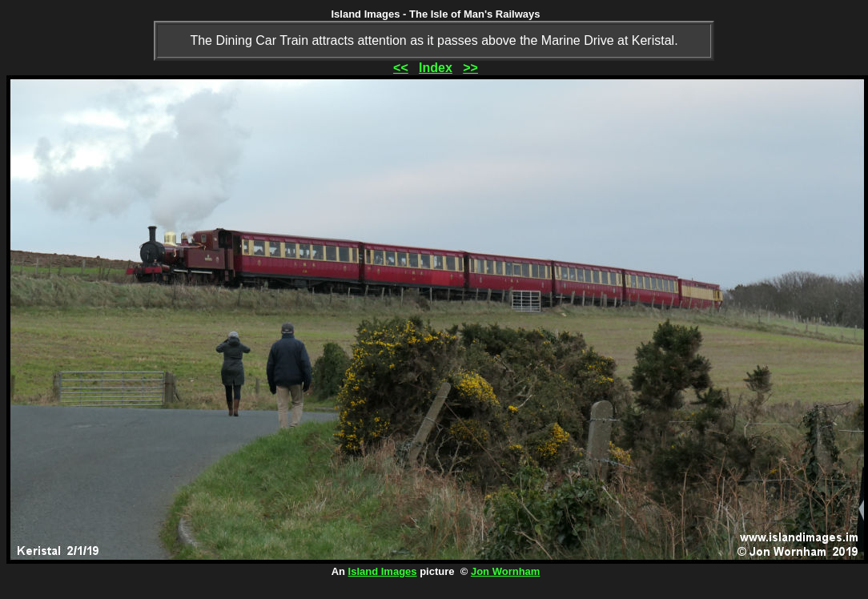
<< (401, 68)
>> (470, 68)
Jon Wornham (505, 571)
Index (436, 68)
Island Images (383, 571)
